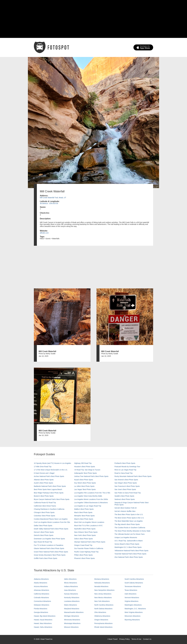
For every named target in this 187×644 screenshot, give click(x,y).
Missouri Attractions (71, 627)
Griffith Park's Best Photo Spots (45, 558)
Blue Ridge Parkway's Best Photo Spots (49, 493)
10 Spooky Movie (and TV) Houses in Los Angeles (52, 463)
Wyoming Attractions (132, 620)
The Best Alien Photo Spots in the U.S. (129, 514)
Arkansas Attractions (42, 590)
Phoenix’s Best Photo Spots (84, 558)
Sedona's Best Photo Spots (125, 499)
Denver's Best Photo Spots (44, 532)
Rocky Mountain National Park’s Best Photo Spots (133, 476)
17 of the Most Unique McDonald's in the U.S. (51, 470)
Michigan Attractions (72, 616)
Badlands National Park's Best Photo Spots (50, 486)
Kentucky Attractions (72, 598)
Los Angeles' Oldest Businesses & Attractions (91, 503)
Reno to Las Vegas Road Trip (125, 470)
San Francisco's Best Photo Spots (127, 486)
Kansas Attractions (71, 594)
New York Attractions (102, 601)
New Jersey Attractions (103, 594)
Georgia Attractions (41, 612)
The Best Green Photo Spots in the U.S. (129, 518)
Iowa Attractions (70, 590)
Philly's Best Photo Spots (83, 555)
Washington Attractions (133, 605)
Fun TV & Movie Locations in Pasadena (49, 545)
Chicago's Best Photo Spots (44, 512)
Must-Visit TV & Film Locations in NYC (88, 526)
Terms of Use (136, 639)
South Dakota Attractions (134, 583)
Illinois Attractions (71, 583)
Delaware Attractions (42, 605)
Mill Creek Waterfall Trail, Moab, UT (53, 198)
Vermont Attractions (132, 598)
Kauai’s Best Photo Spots (84, 480)
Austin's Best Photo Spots (43, 483)
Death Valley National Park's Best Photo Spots (51, 529)
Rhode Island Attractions (103, 627)
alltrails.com (44, 233)
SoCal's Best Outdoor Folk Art (126, 508)
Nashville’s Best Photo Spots (85, 529)
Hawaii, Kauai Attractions (43, 620)
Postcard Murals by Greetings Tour (127, 467)
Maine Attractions (71, 605)
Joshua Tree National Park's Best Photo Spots (91, 476)
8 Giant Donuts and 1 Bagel (44, 473)
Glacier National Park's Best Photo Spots (49, 548)
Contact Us (147, 639)
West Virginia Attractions (134, 612)
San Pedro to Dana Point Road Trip (128, 493)
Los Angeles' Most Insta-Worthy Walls (88, 496)
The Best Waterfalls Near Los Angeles (129, 521)
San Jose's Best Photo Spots (125, 489)
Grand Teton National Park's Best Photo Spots (51, 552)
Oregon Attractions (101, 620)
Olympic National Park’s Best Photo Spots (90, 542)
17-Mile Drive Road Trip (43, 467)
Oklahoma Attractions (102, 616)
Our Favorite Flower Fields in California (89, 548)
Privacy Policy (124, 639)
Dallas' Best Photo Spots (43, 526)
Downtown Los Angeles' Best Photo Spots (49, 539)
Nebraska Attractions (102, 583)
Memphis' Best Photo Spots (84, 516)
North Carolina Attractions (104, 605)
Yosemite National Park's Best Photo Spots (130, 554)
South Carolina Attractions (134, 579)
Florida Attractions (41, 609)
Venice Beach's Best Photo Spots (127, 544)
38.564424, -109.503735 (49, 203)
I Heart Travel (112, 639)
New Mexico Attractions (103, 598)
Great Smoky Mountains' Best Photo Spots (50, 555)
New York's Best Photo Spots (85, 535)
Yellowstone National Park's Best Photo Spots (131, 551)
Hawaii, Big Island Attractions (45, 616)
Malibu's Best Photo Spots (84, 509)
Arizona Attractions (41, 586)
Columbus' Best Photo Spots (44, 516)
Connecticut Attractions (42, 601)
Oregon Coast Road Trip (83, 545)
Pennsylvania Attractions (103, 623)
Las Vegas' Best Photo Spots (85, 489)
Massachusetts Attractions (74, 612)
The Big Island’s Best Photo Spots (127, 524)
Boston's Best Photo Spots (44, 496)
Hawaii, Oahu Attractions (43, 627)
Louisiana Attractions (72, 601)
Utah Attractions (131, 594)
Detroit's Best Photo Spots (44, 535)
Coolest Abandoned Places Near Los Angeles (51, 519)
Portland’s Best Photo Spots (125, 463)
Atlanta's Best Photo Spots (44, 480)
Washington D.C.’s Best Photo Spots (128, 547)
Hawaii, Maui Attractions (43, 623)
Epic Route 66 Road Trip (43, 542)
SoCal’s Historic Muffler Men (125, 511)
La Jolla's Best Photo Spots (84, 486)
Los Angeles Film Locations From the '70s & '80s (92, 493)
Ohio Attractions (100, 612)
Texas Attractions (131, 590)
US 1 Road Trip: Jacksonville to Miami (129, 541)
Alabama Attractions (41, 579)
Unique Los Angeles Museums (126, 537)
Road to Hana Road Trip (123, 473)
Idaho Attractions (70, 579)
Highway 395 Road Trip (83, 463)
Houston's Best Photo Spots (85, 467)
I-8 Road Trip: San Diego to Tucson (87, 470)
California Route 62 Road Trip (45, 503)
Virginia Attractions (132, 601)
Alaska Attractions (40, 583)
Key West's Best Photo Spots (85, 483)
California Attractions (42, 594)
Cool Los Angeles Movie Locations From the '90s (52, 522)
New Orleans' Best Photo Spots (86, 532)
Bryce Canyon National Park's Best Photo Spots (52, 499)
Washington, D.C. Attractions (135, 609)
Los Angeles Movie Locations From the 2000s (91, 499)
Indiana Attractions (71, 586)
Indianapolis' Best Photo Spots (85, 473)
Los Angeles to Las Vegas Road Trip (88, 506)
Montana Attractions (102, 579)
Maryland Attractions (72, 609)
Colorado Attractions (41, 598)
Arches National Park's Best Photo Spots (49, 476)
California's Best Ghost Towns (45, 506)
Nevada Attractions (101, 586)
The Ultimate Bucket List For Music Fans (130, 534)
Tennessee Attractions (133, 586)
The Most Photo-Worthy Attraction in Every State (132, 531)
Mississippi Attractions (72, 623)
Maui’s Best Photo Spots (83, 512)
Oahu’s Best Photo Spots (83, 539)
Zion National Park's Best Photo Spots (129, 557)
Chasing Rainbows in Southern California (49, 509)
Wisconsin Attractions (133, 616)
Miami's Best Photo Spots (84, 519)
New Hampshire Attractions (104, 590)
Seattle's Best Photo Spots (124, 496)
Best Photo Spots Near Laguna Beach (48, 489)
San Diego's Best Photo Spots (126, 483)
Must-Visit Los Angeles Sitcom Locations (89, 522)
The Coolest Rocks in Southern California (130, 528)
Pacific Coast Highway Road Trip (86, 552)
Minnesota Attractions (72, 620)
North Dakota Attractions (103, 609)
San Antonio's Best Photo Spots (126, 480)
